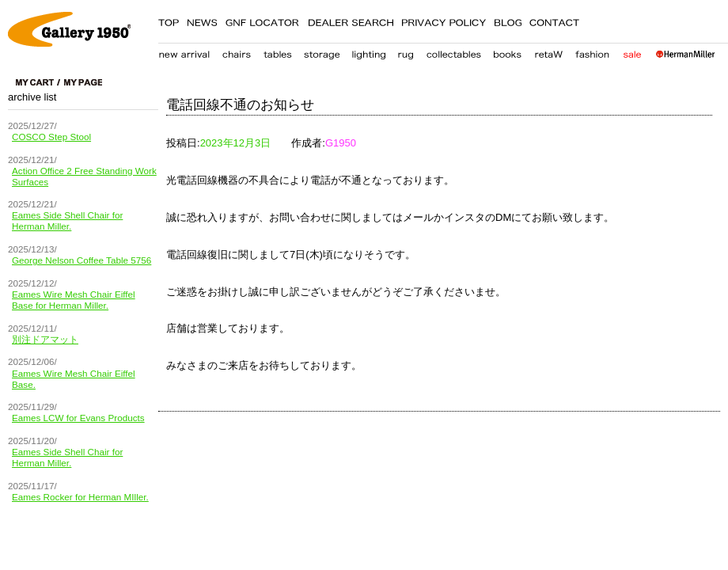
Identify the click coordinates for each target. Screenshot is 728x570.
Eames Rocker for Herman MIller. (80, 497)
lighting (368, 51)
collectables (453, 51)
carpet (406, 51)
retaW (548, 51)
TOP (169, 20)
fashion (593, 51)
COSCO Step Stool (51, 137)
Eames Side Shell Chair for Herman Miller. (67, 220)
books (507, 51)
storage (322, 51)
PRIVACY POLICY (444, 20)
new (184, 51)
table (278, 51)
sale (632, 51)
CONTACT (555, 20)
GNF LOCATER (262, 20)
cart (38, 82)
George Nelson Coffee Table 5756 (82, 260)
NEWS (202, 20)
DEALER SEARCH (351, 20)
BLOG (508, 20)
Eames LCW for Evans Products (78, 418)
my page (83, 82)
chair (237, 51)
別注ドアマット (45, 339)
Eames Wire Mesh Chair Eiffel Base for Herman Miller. (74, 300)
